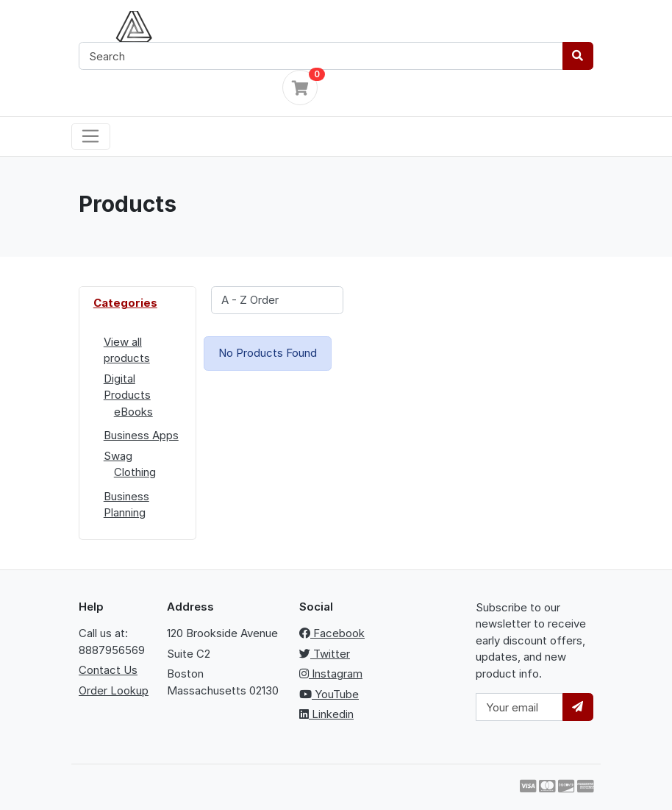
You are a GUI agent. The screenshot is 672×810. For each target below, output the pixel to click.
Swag (118, 456)
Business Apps (141, 435)
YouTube (329, 694)
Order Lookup (114, 690)
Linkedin (326, 714)
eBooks (133, 412)
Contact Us (108, 670)
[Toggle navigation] (91, 137)
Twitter (325, 654)
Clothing (135, 472)
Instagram (331, 674)
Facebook (332, 633)
